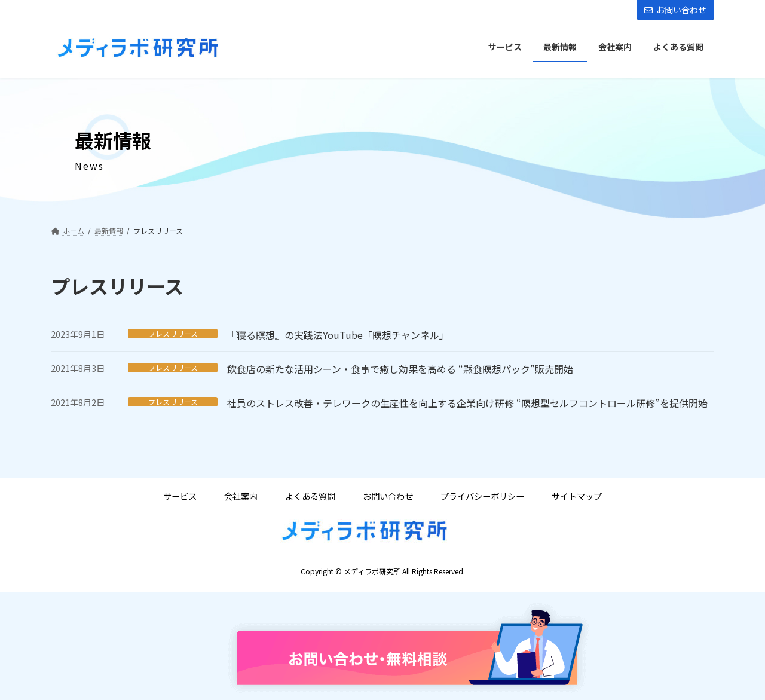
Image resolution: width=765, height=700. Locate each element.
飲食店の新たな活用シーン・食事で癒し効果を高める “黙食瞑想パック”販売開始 (400, 369)
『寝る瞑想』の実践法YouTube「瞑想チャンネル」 (338, 335)
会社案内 (241, 496)
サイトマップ (577, 496)
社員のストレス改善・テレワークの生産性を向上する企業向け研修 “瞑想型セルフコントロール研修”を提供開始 (467, 403)
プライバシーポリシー (482, 496)
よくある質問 (310, 496)
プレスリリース (173, 334)
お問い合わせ (675, 10)
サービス (180, 496)
